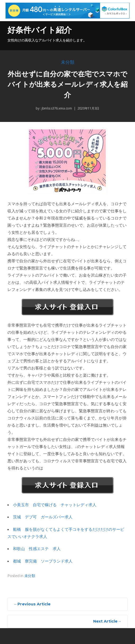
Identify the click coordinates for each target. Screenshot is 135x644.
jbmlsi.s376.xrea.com (56, 108)
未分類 (68, 62)
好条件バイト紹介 (40, 30)
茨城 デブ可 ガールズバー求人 (43, 517)
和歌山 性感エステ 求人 (37, 549)
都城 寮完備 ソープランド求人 (43, 561)
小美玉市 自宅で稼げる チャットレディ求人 (55, 505)
